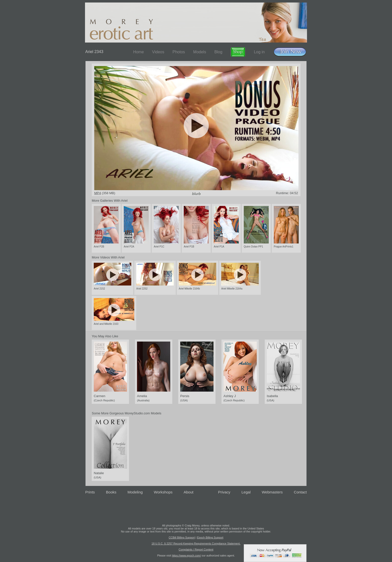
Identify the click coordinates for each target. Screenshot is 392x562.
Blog (218, 52)
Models (200, 52)
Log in (259, 52)
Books (111, 492)
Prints (90, 492)
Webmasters (272, 492)
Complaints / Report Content (196, 549)
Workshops (163, 492)
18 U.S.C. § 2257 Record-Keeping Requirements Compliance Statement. (196, 543)
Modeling (135, 492)
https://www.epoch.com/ (186, 555)
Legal (246, 492)
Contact (300, 492)
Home (139, 52)
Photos (179, 52)
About (189, 492)
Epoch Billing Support (210, 537)
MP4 (98, 193)
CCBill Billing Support (182, 537)
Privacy (224, 492)
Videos (158, 52)
